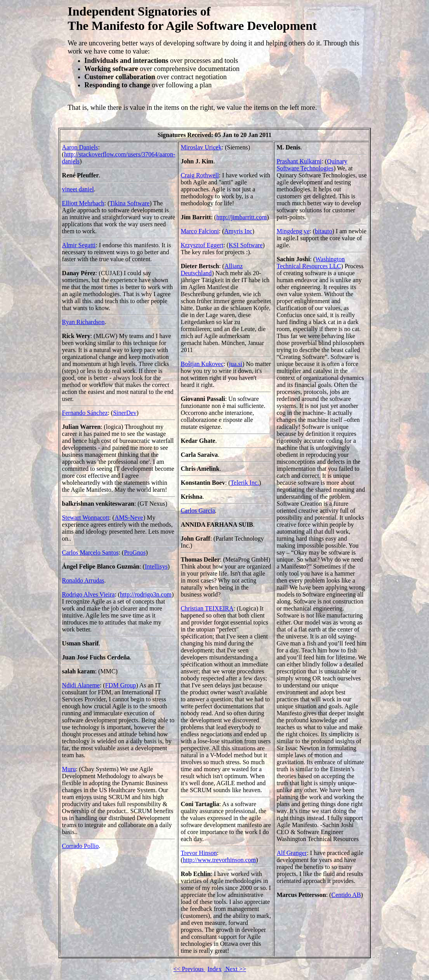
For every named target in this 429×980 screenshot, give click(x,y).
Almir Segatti (79, 245)
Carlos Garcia (198, 511)
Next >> (235, 969)
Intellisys (156, 566)
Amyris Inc (238, 231)
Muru (69, 769)
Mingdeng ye (293, 231)
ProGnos (135, 552)
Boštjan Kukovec (202, 364)
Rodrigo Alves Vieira (89, 594)
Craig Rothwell (200, 175)
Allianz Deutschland (212, 270)
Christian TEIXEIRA (207, 608)
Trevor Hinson (199, 853)
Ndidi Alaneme (81, 685)
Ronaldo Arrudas (83, 580)
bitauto (323, 231)
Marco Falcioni (200, 231)
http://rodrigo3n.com (146, 594)
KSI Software (246, 245)
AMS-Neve (129, 518)
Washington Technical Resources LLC (311, 263)
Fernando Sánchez (85, 413)
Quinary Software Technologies (312, 165)
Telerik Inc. (245, 483)
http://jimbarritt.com (241, 217)
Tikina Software (129, 203)
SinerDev (125, 413)
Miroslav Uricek (201, 147)
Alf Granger (292, 853)
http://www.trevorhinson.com (219, 860)
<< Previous (189, 969)
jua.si (236, 364)
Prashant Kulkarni (299, 161)
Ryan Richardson (83, 322)
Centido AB (346, 895)
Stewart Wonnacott (86, 518)
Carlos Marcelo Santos (90, 552)
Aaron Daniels (80, 147)
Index (214, 969)
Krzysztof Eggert (202, 245)
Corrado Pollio (81, 846)
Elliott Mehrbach (83, 203)
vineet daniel (78, 189)
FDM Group (121, 685)
